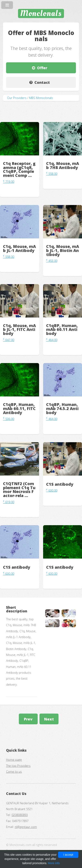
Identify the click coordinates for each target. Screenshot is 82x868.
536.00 (9, 419)
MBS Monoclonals (41, 98)
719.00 (9, 182)
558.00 (52, 174)
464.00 (52, 340)
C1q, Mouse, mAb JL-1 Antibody (19, 248)
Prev (28, 719)
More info (54, 863)
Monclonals (41, 13)
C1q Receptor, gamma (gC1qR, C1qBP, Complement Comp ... (19, 169)
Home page (14, 760)
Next (49, 719)
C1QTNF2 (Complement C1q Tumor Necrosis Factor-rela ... (19, 490)
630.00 (52, 490)
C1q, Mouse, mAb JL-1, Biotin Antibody (63, 250)
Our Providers (17, 98)
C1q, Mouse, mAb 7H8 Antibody (63, 165)
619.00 (9, 502)
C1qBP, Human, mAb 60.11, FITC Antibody (19, 409)
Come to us (14, 771)
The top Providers (18, 766)
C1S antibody (60, 484)
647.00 (9, 340)
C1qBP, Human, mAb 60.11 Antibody (62, 330)
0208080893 (20, 815)
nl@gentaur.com (26, 827)
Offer (42, 68)
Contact (42, 82)
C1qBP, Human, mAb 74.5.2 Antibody (62, 409)
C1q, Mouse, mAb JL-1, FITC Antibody (19, 330)
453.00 (52, 261)
